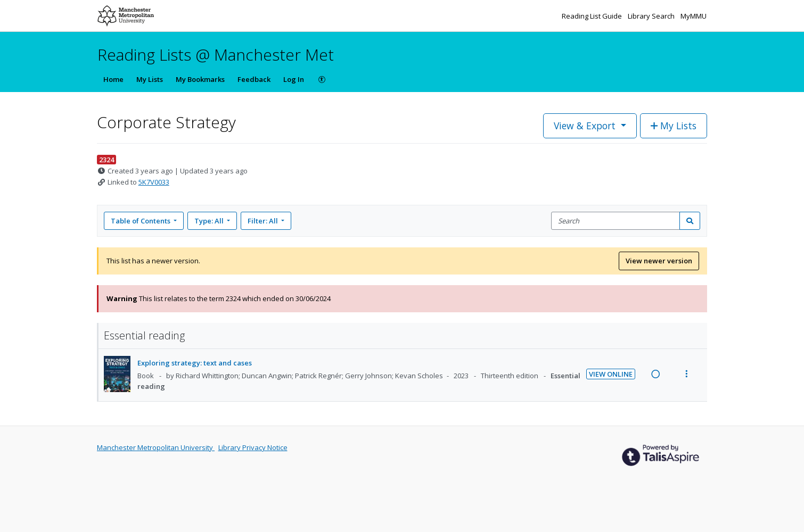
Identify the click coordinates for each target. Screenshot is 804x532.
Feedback (254, 79)
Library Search (652, 16)
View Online (611, 374)
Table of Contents (141, 221)
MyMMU (694, 16)
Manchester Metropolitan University (156, 447)
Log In (294, 79)
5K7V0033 (154, 182)
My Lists (150, 79)
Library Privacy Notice (253, 447)
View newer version (659, 261)
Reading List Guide (593, 16)
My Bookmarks (200, 79)
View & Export (586, 126)
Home (113, 79)
